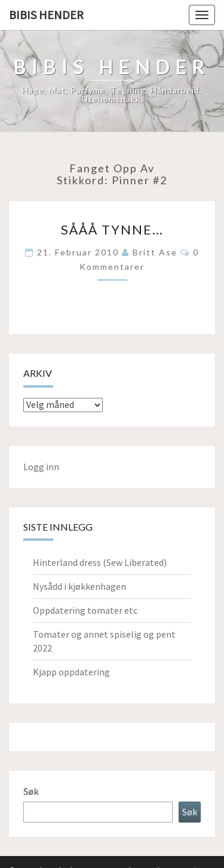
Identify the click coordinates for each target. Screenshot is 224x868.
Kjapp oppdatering (71, 672)
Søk (31, 791)
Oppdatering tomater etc (85, 610)
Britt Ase (155, 252)
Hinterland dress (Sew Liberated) (100, 562)
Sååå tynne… (112, 229)
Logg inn (41, 467)
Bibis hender (46, 15)
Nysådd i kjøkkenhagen (79, 586)
